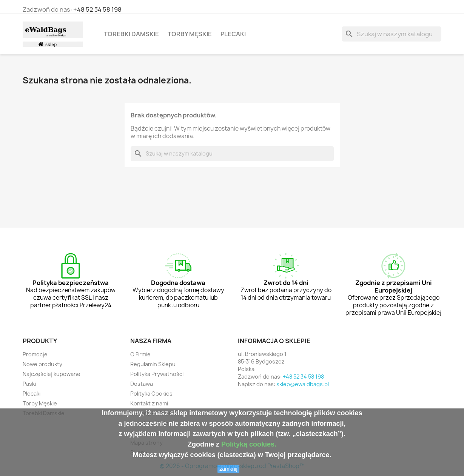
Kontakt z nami (149, 403)
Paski (29, 384)
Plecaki (233, 34)
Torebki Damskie (131, 34)
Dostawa (142, 384)
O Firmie (140, 354)
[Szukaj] (392, 34)
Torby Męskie (190, 34)
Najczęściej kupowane (52, 374)
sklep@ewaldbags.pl (303, 384)
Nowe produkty (42, 364)
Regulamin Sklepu (153, 364)
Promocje (35, 354)
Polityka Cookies (151, 394)
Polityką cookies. (249, 444)
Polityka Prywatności (157, 374)
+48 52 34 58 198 (97, 9)
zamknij (228, 469)
